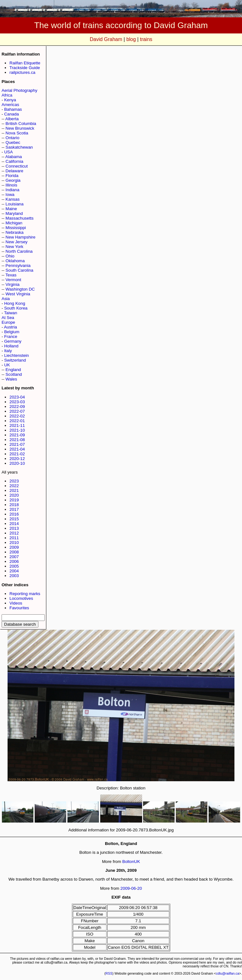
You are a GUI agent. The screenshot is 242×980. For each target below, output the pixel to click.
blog (131, 39)
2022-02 (17, 416)
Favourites (19, 608)
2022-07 (17, 411)
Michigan (14, 223)
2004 (14, 571)
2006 (14, 561)
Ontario (13, 138)
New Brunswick (20, 128)
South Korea (16, 308)
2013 (14, 528)
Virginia (13, 284)
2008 (14, 552)
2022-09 (17, 407)
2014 (14, 524)
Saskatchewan (19, 147)
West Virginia (18, 294)
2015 (14, 519)
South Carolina (20, 270)
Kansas (13, 199)
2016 (14, 514)
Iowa (10, 195)
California (14, 161)
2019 (14, 500)
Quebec (13, 142)
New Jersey (17, 242)
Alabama (14, 157)
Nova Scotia (17, 133)
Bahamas (13, 109)
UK (7, 365)
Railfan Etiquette (25, 63)
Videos (16, 603)
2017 (14, 509)
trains (146, 39)
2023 (14, 481)
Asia (6, 299)
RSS (109, 973)
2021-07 (17, 444)
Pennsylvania (18, 266)
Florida (12, 176)
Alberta (12, 119)
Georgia (13, 180)
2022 (14, 486)
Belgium (12, 332)
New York (14, 247)
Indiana (13, 190)
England (13, 370)
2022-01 (17, 421)
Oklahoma (15, 261)
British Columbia (21, 124)
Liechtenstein (17, 355)
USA (8, 152)
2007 (14, 557)
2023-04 (17, 397)
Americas (10, 105)
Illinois (12, 185)
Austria (10, 327)
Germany (13, 341)
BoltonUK (131, 862)
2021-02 (17, 454)
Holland (11, 346)
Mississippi (16, 228)
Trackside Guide (25, 68)
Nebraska (15, 232)
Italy (8, 351)
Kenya (10, 100)
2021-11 (17, 425)
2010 (14, 543)
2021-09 (17, 435)
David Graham (106, 39)
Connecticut (17, 166)
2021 (14, 490)
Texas (11, 275)
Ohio (10, 256)
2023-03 (17, 402)
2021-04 (17, 449)
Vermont (14, 280)
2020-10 (17, 463)
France (11, 337)
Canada (12, 114)
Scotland (14, 374)
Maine (11, 209)
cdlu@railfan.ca (228, 973)
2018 (14, 505)
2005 (14, 566)
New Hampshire (21, 237)
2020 (14, 495)
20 (140, 888)
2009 (14, 547)
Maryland (14, 213)
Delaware (14, 171)
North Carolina (19, 251)
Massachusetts (20, 218)
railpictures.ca (22, 72)
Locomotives (21, 598)
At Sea (8, 318)
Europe (8, 322)
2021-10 (17, 430)
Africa (7, 95)
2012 (14, 533)
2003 (14, 576)
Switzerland (15, 360)
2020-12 (17, 459)
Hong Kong (15, 303)
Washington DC (20, 289)
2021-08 (17, 440)
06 (133, 888)
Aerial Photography (19, 90)
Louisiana (15, 204)
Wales (12, 379)
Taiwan (11, 313)
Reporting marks (25, 594)
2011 (14, 538)
